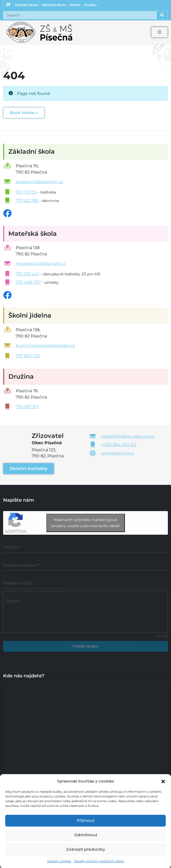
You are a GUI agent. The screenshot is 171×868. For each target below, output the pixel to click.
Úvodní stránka (8, 5)
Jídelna (76, 5)
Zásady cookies (59, 861)
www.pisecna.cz (118, 454)
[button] (163, 781)
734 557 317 (27, 407)
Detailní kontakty (29, 469)
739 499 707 (28, 283)
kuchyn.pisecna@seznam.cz (45, 346)
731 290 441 (27, 274)
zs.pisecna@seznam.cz (39, 182)
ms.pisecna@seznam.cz (41, 264)
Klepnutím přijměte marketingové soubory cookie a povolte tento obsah (86, 523)
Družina (92, 5)
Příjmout (86, 820)
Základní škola (27, 5)
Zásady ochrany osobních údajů (99, 861)
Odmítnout (86, 835)
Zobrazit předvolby (85, 849)
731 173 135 (26, 192)
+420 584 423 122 (119, 445)
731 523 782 (27, 201)
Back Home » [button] (24, 113)
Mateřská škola (54, 5)
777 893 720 (28, 357)
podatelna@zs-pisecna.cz (128, 437)
